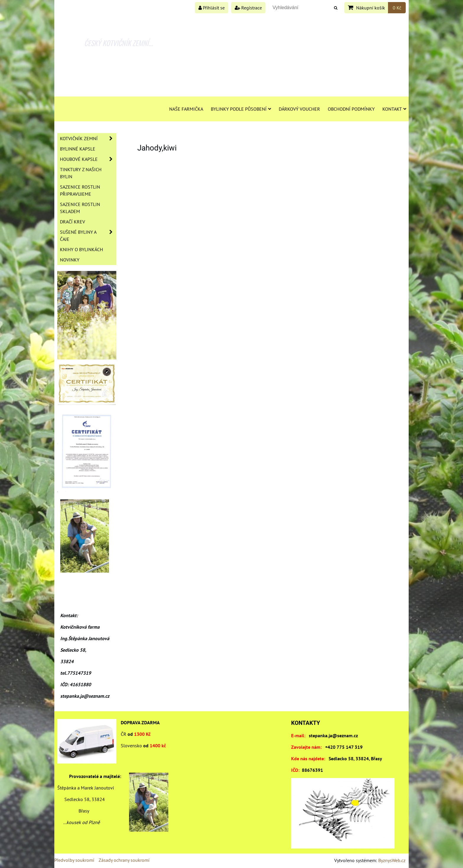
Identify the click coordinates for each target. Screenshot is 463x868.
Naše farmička (186, 109)
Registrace (248, 8)
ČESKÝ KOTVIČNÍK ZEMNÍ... (119, 43)
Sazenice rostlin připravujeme (80, 190)
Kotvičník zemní (88, 138)
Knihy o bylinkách (81, 249)
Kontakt (394, 109)
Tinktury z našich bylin (81, 173)
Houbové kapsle (88, 159)
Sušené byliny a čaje (88, 236)
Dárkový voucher (299, 109)
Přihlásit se (212, 8)
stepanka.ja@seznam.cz (333, 735)
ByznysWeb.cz (392, 860)
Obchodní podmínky (351, 109)
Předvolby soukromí (74, 860)
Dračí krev (72, 222)
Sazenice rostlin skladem (80, 208)
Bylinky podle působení (241, 109)
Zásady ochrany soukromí (124, 860)
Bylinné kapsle (78, 149)
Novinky (70, 260)
